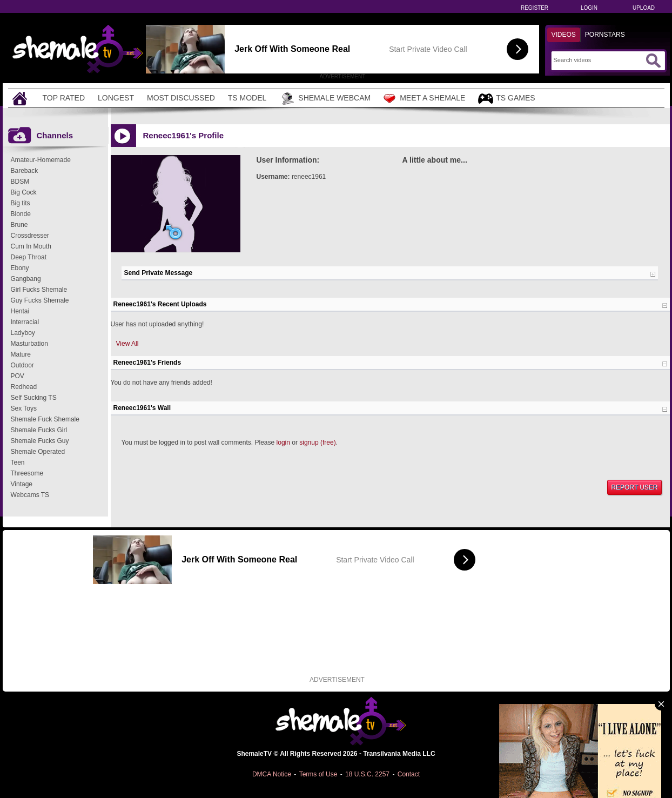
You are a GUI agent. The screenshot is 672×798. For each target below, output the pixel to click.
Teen (18, 462)
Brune (19, 225)
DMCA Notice (272, 774)
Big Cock (24, 192)
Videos (564, 35)
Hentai (20, 311)
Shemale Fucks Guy (40, 441)
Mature (21, 354)
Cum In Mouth (31, 246)
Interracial (25, 322)
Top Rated (64, 98)
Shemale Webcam (325, 98)
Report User (634, 487)
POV (18, 376)
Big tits (21, 203)
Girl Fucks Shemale (39, 290)
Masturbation (29, 344)
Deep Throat (29, 257)
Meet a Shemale (424, 98)
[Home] (21, 98)
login (283, 442)
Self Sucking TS (34, 398)
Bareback (25, 171)
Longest (116, 98)
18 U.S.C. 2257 (367, 774)
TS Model (247, 98)
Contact (409, 774)
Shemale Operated (38, 452)
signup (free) (317, 442)
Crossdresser (30, 236)
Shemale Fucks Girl (39, 430)
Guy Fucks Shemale (40, 300)
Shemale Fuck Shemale (45, 419)
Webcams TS (30, 495)
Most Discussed (181, 98)
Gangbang (26, 279)
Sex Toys (24, 408)
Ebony (20, 268)
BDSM (20, 182)
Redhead (24, 387)
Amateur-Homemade (41, 160)
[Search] (598, 60)
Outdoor (22, 365)
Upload (644, 8)
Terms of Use (318, 774)
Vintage (22, 484)
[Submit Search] (653, 61)
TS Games (506, 99)
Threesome (27, 473)
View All (127, 344)
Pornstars (605, 35)
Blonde (21, 214)
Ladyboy (23, 333)
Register (535, 8)
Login (589, 8)
